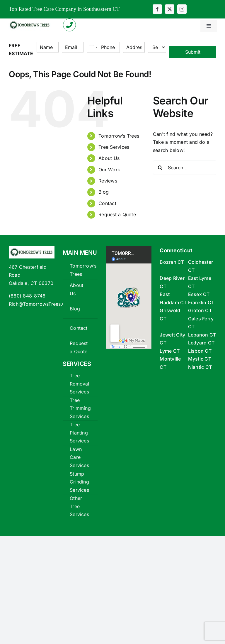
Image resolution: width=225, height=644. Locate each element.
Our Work (109, 170)
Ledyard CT (201, 343)
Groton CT (200, 310)
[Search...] (185, 168)
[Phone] (103, 47)
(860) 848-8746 (27, 296)
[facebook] (157, 9)
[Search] (160, 168)
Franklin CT (201, 302)
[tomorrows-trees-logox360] (30, 22)
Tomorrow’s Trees (119, 136)
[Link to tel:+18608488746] (69, 25)
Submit (193, 52)
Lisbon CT (200, 351)
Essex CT (199, 294)
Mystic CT (200, 359)
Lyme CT (170, 351)
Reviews (108, 181)
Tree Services (114, 147)
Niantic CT (200, 367)
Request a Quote (117, 214)
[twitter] (170, 9)
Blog (104, 192)
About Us (109, 158)
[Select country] (93, 47)
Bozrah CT (172, 262)
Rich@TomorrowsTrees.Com (41, 304)
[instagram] (182, 9)
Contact (107, 203)
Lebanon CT (202, 335)
